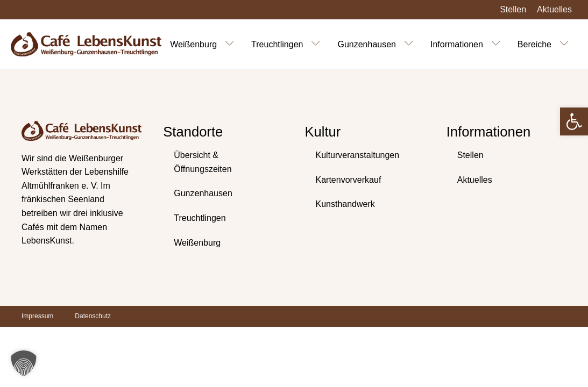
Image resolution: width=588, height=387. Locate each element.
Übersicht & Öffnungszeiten (203, 162)
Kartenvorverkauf (349, 180)
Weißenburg (193, 44)
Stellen (513, 9)
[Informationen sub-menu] (498, 44)
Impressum (37, 316)
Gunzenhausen (367, 44)
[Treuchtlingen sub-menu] (318, 44)
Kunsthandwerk (345, 204)
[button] (574, 121)
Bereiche (534, 44)
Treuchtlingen (277, 44)
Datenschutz (93, 316)
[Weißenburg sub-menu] (232, 44)
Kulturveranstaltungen (358, 155)
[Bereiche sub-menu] (566, 44)
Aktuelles (554, 9)
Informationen (457, 44)
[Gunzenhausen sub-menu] (411, 44)
